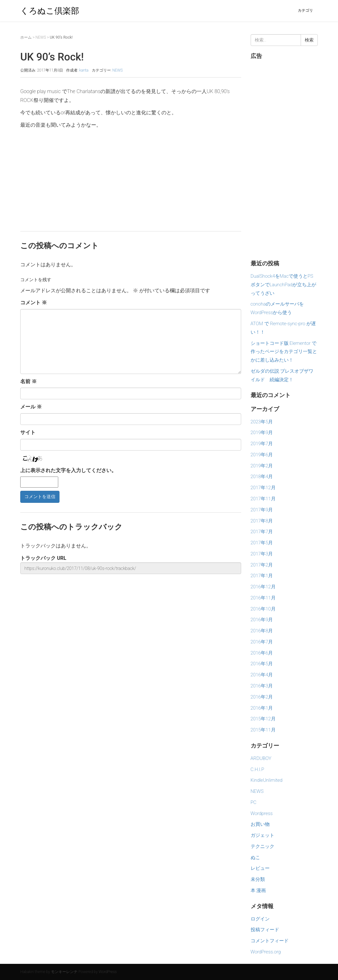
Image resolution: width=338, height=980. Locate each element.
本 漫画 (258, 890)
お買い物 (260, 824)
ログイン (260, 919)
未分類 (258, 879)
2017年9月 (262, 510)
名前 (28, 381)
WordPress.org (266, 952)
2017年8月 (262, 521)
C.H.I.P (257, 769)
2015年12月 (263, 719)
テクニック (263, 846)
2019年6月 (262, 455)
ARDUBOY (261, 758)
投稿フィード (265, 930)
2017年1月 (262, 576)
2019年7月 (262, 444)
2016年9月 (262, 620)
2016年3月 (262, 686)
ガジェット (263, 835)
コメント (34, 303)
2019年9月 (262, 433)
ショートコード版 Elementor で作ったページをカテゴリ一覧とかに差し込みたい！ (284, 352)
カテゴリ (305, 10)
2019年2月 (262, 466)
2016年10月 (263, 609)
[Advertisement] (131, 177)
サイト (28, 432)
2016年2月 (262, 697)
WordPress (108, 972)
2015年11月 (263, 730)
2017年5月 (262, 543)
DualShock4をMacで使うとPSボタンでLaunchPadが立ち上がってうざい (284, 285)
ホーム (26, 37)
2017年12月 (263, 488)
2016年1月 (262, 708)
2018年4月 (262, 477)
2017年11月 (263, 499)
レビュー (260, 868)
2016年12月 (263, 587)
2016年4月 (262, 675)
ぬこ (255, 857)
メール (31, 407)
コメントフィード (270, 941)
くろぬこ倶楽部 (50, 11)
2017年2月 (262, 565)
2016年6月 (262, 653)
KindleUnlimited (267, 780)
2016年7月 (262, 642)
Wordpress (262, 813)
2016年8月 (262, 631)
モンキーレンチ (64, 972)
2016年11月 (263, 598)
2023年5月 (262, 422)
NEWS (41, 37)
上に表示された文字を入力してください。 (68, 470)
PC (254, 802)
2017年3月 (262, 554)
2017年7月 (262, 532)
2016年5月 (262, 664)
